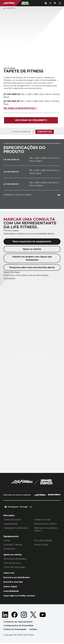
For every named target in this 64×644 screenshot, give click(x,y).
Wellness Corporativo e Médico (46, 529)
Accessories (9, 549)
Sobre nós (9, 573)
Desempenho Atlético (46, 524)
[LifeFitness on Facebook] (14, 616)
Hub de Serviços (12, 563)
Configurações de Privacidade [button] (19, 626)
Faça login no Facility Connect (20, 596)
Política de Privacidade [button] (15, 630)
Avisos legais (11, 587)
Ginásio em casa (42, 520)
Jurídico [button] (34, 630)
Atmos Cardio (41, 545)
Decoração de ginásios (15, 559)
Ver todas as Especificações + (20, 108)
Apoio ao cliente (32, 249)
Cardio (7, 541)
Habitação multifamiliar (16, 528)
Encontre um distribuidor (17, 578)
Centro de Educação (14, 567)
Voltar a (9, 8)
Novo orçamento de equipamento (32, 242)
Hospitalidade (11, 524)
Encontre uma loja (14, 582)
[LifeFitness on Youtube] (43, 616)
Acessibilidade (12, 592)
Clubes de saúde (12, 520)
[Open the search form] (48, 3)
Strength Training (13, 545)
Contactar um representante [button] (18, 623)
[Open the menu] (60, 3)
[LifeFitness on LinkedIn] (5, 616)
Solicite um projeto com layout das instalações (32, 258)
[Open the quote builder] (54, 3)
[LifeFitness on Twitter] (33, 616)
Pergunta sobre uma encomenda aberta (32, 268)
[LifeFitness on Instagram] (24, 616)
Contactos (45, 132)
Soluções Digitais (43, 541)
